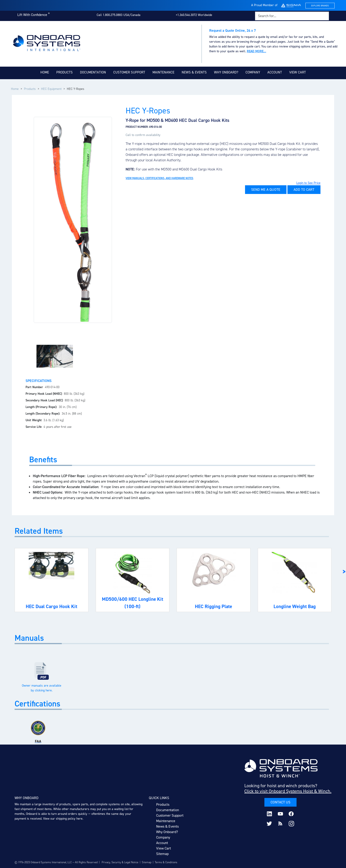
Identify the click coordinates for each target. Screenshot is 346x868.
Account (275, 72)
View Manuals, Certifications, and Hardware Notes (159, 178)
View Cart (298, 72)
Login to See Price (308, 183)
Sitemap (162, 854)
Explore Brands (320, 6)
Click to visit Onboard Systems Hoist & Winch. (288, 791)
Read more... (257, 51)
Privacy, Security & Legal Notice (120, 862)
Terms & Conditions (166, 862)
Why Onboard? (226, 72)
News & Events (194, 72)
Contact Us (280, 802)
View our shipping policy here (63, 819)
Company (253, 72)
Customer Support (129, 72)
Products (65, 72)
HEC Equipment (51, 89)
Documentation (93, 72)
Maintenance (163, 72)
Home (45, 72)
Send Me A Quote (266, 190)
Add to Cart (304, 190)
